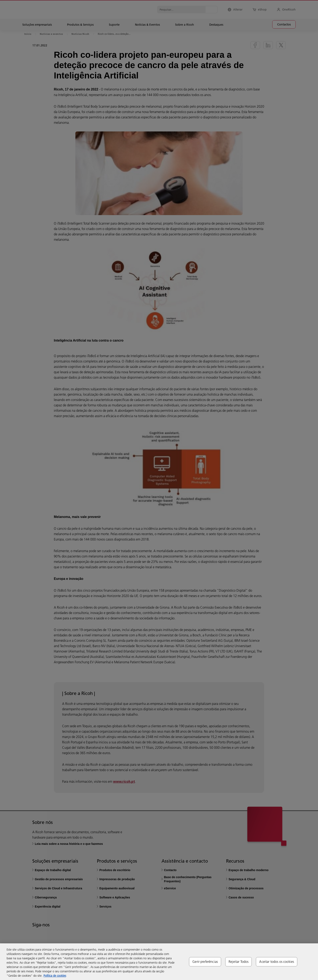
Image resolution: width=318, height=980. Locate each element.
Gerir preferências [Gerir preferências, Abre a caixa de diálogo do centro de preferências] (205, 962)
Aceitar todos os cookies (277, 962)
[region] (159, 962)
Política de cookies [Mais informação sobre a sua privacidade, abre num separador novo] (55, 976)
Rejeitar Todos (238, 962)
